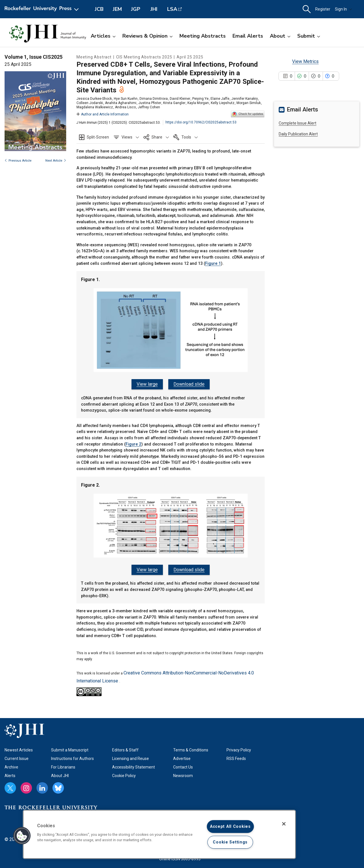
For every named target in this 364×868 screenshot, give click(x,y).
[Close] (284, 824)
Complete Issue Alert (298, 123)
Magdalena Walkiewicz (95, 107)
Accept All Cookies (230, 827)
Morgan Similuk (249, 103)
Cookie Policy (124, 774)
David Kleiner (180, 99)
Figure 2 (133, 443)
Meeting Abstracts (203, 36)
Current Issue (17, 757)
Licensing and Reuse (131, 757)
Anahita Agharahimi (121, 103)
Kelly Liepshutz (223, 103)
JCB (99, 9)
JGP (136, 9)
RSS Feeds (236, 757)
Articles (103, 36)
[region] (159, 834)
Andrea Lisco (125, 107)
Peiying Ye (200, 99)
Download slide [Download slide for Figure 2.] (189, 569)
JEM (117, 9)
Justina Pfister (150, 103)
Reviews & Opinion (147, 36)
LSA (172, 9)
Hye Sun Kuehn (126, 99)
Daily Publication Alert (298, 134)
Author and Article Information (103, 114)
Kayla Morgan (198, 103)
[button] (307, 9)
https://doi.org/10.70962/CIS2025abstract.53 (201, 122)
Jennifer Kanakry (245, 99)
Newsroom (183, 774)
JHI (154, 9)
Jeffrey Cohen (149, 107)
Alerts (10, 774)
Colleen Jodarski (90, 103)
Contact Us (183, 765)
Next (56, 161)
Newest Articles (19, 748)
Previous (18, 161)
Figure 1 (213, 264)
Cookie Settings (230, 842)
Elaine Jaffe (220, 99)
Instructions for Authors (72, 757)
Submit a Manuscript (70, 748)
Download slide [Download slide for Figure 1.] (189, 384)
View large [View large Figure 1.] (148, 384)
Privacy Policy (239, 748)
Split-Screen (98, 137)
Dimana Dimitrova (154, 99)
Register (323, 9)
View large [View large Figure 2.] (148, 569)
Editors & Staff (125, 748)
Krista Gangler (174, 103)
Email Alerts (248, 36)
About (280, 36)
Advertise (182, 757)
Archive (11, 765)
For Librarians (63, 765)
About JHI (60, 774)
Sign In (343, 9)
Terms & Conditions (191, 748)
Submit (309, 36)
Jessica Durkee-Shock (94, 99)
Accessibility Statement (134, 765)
